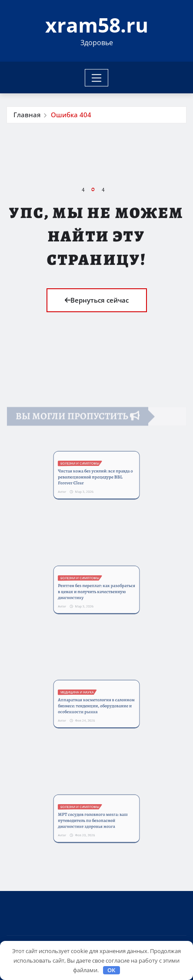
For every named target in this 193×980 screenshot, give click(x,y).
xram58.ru (97, 25)
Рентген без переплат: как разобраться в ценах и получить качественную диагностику (96, 591)
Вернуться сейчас (97, 300)
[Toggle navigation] (97, 78)
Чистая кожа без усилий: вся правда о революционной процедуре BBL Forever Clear (96, 477)
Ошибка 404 (71, 115)
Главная (27, 115)
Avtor (74, 486)
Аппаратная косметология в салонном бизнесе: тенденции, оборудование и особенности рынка (96, 705)
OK (111, 970)
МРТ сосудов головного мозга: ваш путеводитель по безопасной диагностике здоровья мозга (94, 820)
